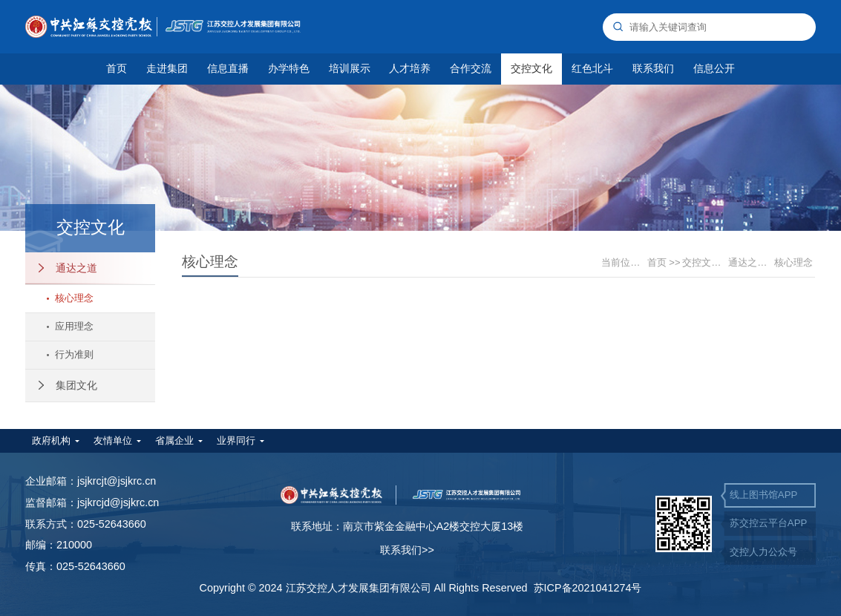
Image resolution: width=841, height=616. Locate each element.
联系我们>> (407, 550)
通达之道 (68, 268)
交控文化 (531, 68)
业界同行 (236, 440)
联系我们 (653, 68)
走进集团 (167, 68)
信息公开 (714, 68)
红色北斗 (592, 68)
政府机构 (51, 440)
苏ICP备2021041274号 (588, 588)
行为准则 (70, 354)
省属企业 (174, 440)
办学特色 (289, 68)
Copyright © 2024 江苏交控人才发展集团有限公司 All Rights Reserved (367, 588)
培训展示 (350, 68)
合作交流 (471, 68)
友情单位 (113, 440)
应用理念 (70, 326)
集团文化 (68, 385)
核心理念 (70, 298)
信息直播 (228, 68)
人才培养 (410, 68)
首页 (117, 68)
